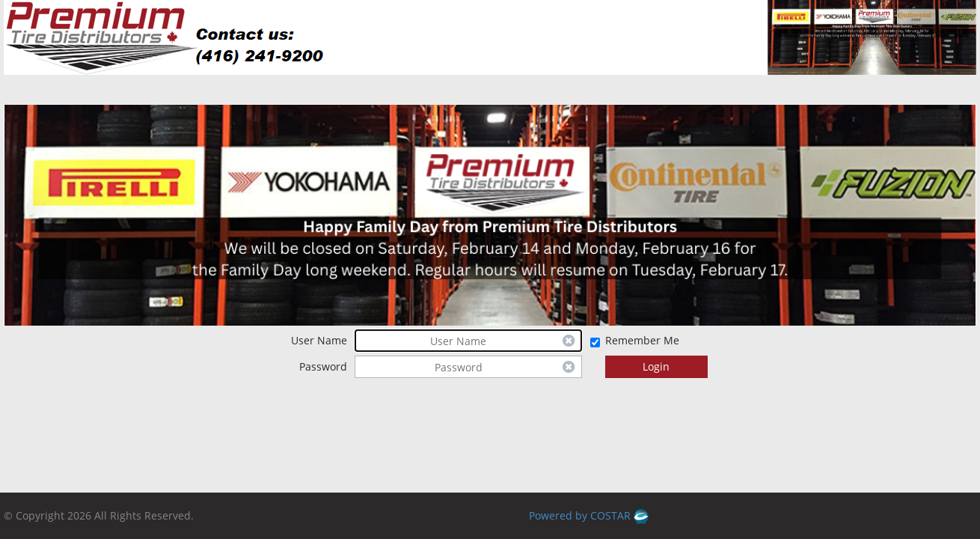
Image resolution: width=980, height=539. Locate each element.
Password (323, 366)
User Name (319, 340)
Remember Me (642, 340)
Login (656, 366)
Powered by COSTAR (589, 515)
